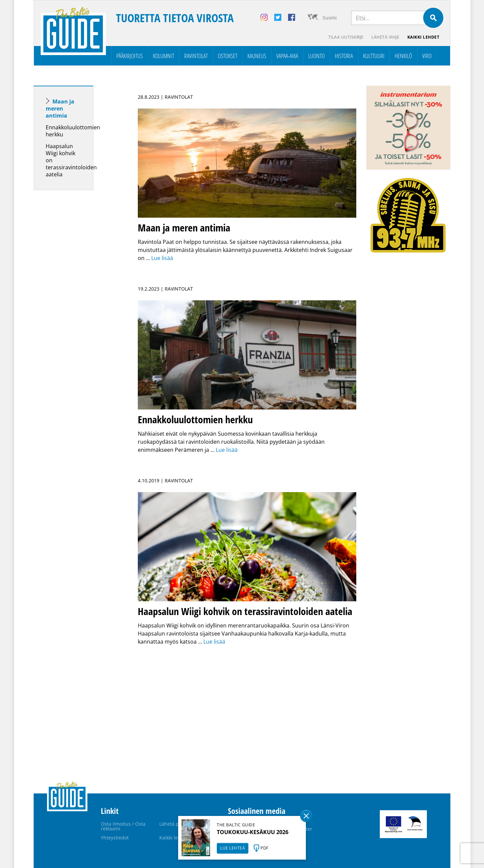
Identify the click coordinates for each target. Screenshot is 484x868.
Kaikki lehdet (424, 37)
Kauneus (257, 56)
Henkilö (403, 56)
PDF (265, 848)
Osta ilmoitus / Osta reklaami (123, 826)
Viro (427, 56)
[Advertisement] (76, 301)
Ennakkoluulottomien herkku (73, 131)
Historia (344, 56)
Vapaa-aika (287, 56)
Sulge (306, 816)
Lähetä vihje (385, 37)
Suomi (330, 18)
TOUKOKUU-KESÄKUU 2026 (253, 832)
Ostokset (228, 56)
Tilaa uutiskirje (346, 37)
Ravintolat (196, 56)
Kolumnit (164, 56)
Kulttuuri (374, 56)
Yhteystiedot (115, 838)
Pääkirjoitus (130, 56)
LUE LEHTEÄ (233, 848)
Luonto (316, 56)
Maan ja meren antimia (60, 108)
